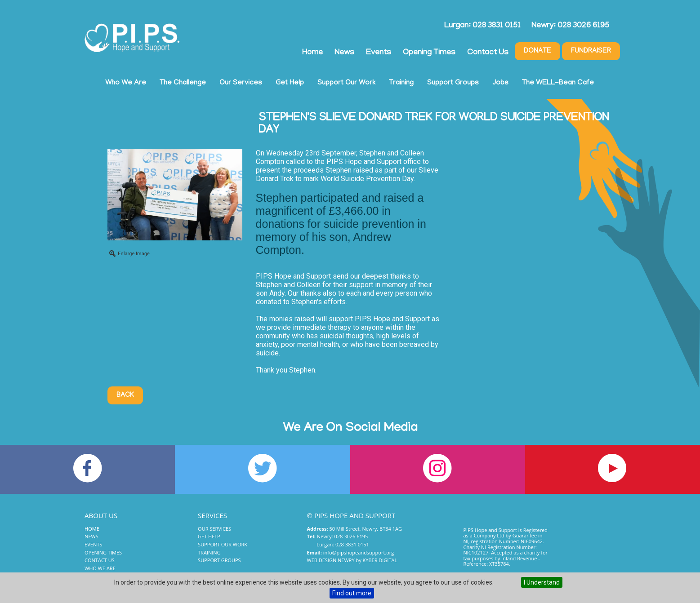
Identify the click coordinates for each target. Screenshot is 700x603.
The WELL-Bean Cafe (558, 83)
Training (401, 83)
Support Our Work (346, 83)
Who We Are (126, 83)
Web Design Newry (331, 560)
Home (312, 53)
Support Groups (453, 83)
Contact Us (488, 53)
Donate (537, 51)
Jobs (500, 83)
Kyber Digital (380, 560)
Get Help (290, 83)
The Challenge (183, 83)
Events (379, 53)
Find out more (352, 593)
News (344, 53)
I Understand (542, 582)
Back (125, 395)
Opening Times (429, 53)
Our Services (241, 83)
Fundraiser (591, 51)
